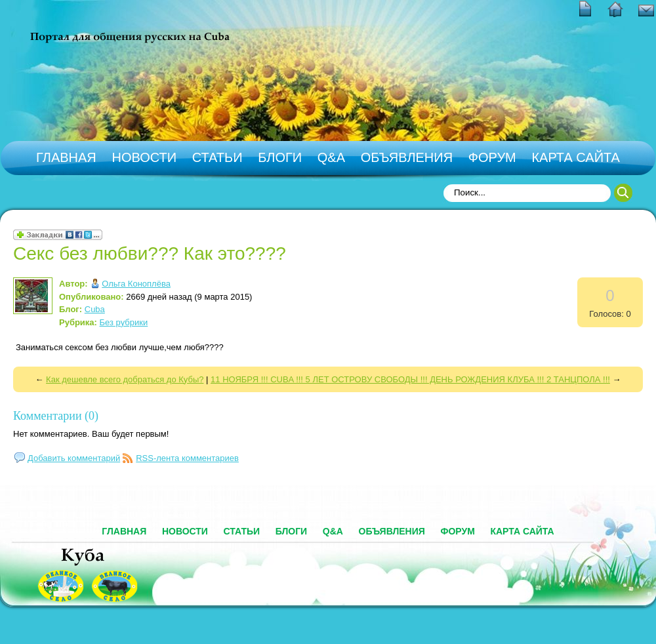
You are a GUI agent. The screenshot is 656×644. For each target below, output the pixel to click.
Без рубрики (124, 322)
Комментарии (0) (56, 416)
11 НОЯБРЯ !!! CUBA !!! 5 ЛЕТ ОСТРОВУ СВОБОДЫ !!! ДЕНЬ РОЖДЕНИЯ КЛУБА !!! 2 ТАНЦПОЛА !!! (410, 379)
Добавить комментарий (74, 458)
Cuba (95, 309)
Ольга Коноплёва (136, 284)
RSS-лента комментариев (187, 458)
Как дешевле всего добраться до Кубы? (125, 379)
